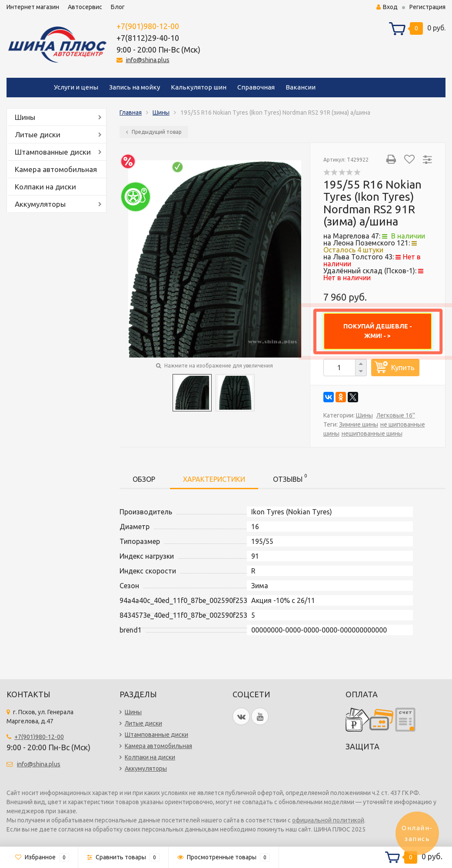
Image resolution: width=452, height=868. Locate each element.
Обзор (144, 479)
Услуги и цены (76, 87)
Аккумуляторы (40, 204)
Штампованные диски (53, 152)
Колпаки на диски (45, 187)
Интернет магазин (33, 7)
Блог (118, 7)
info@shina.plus (148, 60)
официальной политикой (328, 820)
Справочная (256, 87)
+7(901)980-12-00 (148, 26)
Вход (387, 7)
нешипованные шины (372, 434)
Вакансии (301, 87)
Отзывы (290, 478)
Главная (131, 113)
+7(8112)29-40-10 (148, 38)
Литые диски (38, 134)
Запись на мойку (135, 87)
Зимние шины (359, 424)
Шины (25, 117)
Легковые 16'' (396, 415)
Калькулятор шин (199, 87)
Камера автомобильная (56, 169)
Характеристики (214, 479)
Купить (403, 367)
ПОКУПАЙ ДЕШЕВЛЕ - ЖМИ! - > (378, 331)
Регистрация (427, 7)
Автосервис (85, 7)
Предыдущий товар (154, 132)
